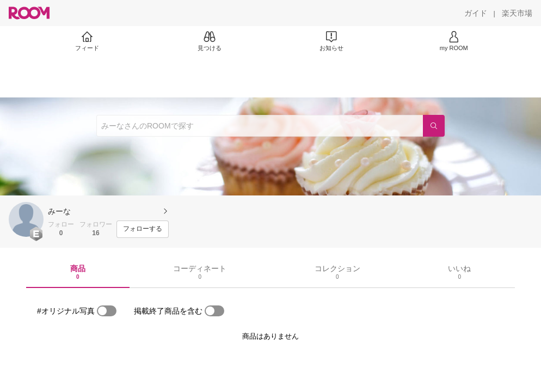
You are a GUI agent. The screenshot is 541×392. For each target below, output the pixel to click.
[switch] (107, 311)
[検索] (434, 126)
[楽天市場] (517, 13)
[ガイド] (476, 13)
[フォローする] (143, 229)
